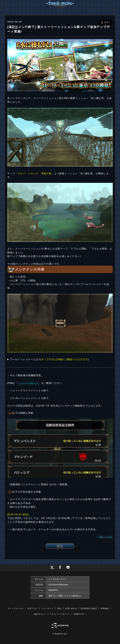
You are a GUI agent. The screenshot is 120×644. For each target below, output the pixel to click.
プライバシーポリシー (60, 614)
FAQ (59, 608)
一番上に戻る (105, 537)
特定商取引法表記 (89, 608)
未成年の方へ (80, 614)
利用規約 (105, 608)
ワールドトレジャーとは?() (49, 359)
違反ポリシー (40, 614)
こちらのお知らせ (28, 383)
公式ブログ (33, 608)
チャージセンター (16, 608)
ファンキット (48, 608)
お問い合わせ (71, 608)
